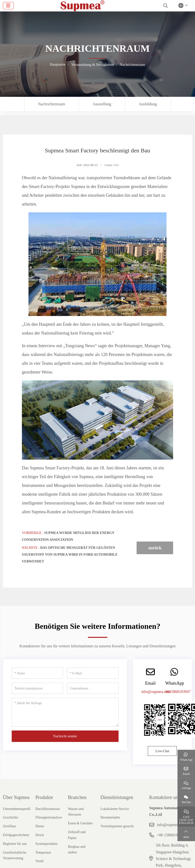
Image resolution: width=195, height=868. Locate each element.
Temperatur (43, 853)
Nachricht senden (65, 736)
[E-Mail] (93, 673)
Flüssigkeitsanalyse (49, 817)
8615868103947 (178, 692)
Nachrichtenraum (51, 104)
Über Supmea (16, 797)
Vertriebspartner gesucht (117, 826)
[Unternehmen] (93, 688)
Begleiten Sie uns (15, 844)
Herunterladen (110, 817)
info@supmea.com (156, 692)
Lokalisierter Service (115, 809)
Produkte (44, 797)
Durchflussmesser (47, 809)
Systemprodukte (46, 844)
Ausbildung (148, 104)
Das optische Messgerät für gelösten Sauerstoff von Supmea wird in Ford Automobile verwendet (70, 555)
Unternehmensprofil (17, 809)
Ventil (39, 861)
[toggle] (8, 6)
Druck (40, 835)
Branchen (77, 797)
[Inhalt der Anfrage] (65, 712)
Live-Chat (162, 751)
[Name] (37, 673)
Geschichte (10, 817)
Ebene (40, 826)
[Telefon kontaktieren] (37, 688)
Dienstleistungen (117, 797)
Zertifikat (9, 826)
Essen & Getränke (80, 823)
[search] (165, 6)
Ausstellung (102, 104)
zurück (155, 548)
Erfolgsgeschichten (16, 835)
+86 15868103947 (171, 835)
